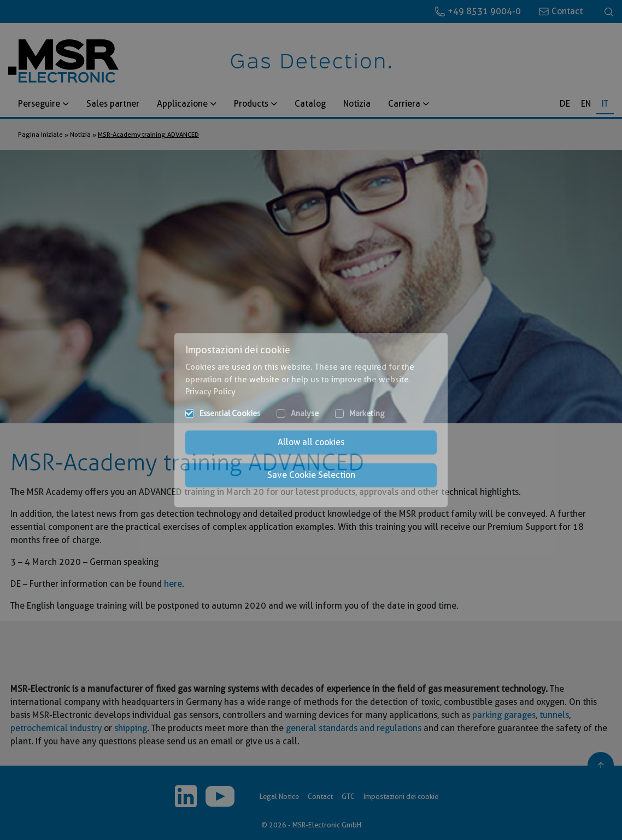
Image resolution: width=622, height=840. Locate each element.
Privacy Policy (210, 392)
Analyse (305, 413)
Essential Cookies (230, 413)
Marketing (367, 413)
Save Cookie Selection (311, 475)
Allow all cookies (311, 442)
